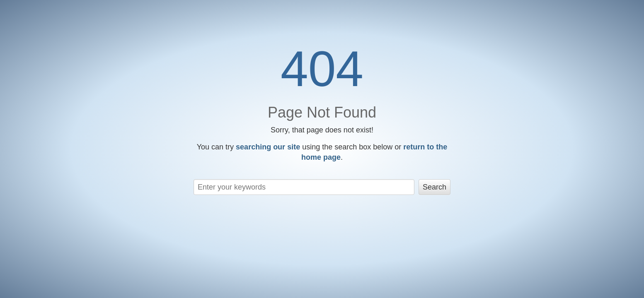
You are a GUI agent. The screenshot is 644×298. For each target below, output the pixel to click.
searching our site (268, 147)
